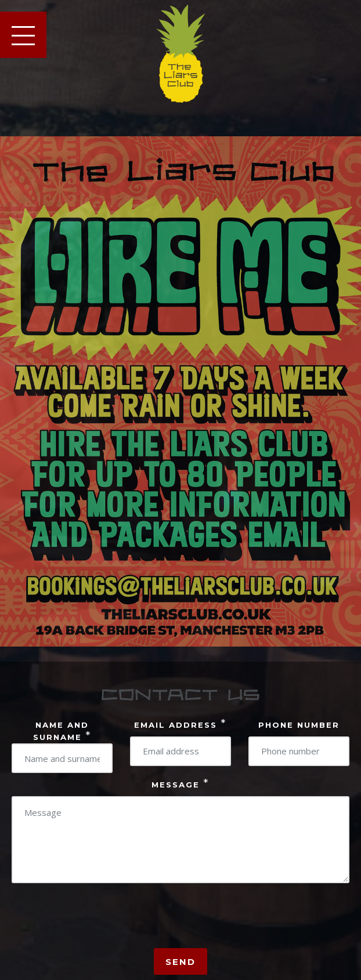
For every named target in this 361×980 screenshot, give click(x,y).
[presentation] (100, 920)
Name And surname (62, 728)
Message (180, 783)
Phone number (299, 725)
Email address (180, 724)
